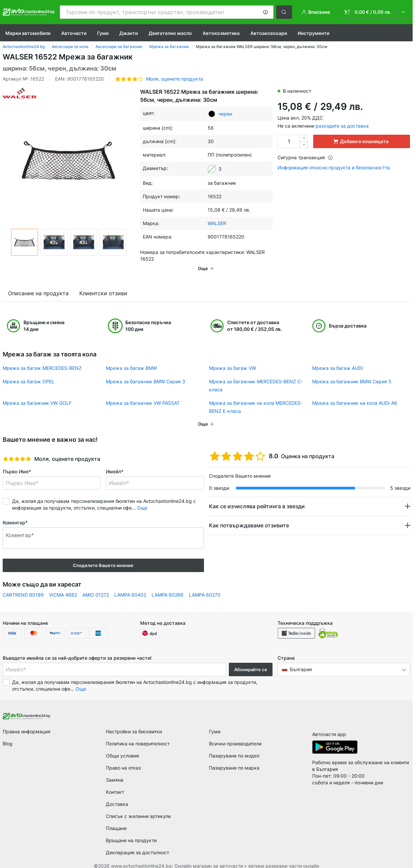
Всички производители (235, 734)
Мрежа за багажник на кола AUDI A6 (355, 394)
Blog (8, 734)
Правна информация (27, 722)
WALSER (217, 223)
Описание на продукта (38, 284)
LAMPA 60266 (168, 585)
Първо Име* (17, 462)
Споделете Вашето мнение (103, 556)
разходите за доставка (342, 126)
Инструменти (314, 33)
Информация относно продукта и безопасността (334, 168)
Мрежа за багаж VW (233, 359)
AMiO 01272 (96, 585)
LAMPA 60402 (130, 585)
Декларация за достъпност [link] (137, 843)
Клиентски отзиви (103, 284)
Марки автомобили (28, 33)
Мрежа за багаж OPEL (29, 372)
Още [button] (142, 498)
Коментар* (15, 513)
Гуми (103, 33)
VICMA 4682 (63, 585)
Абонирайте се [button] (251, 660)
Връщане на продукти (131, 831)
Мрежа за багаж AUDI (338, 359)
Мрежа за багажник (169, 47)
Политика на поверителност (138, 734)
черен (225, 114)
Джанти (129, 33)
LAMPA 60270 (205, 585)
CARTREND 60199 (23, 585)
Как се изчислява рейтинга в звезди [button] (257, 497)
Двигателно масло (170, 33)
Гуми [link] (215, 722)
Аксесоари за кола (70, 47)
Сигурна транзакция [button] (305, 157)
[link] (375, 12)
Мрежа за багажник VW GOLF (37, 394)
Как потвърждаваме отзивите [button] (249, 516)
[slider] (17, 449)
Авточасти (74, 33)
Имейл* (115, 462)
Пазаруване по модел (234, 746)
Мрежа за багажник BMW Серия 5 (352, 372)
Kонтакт (115, 783)
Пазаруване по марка (234, 758)
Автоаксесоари (269, 33)
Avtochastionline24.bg (24, 47)
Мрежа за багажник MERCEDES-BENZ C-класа (256, 376)
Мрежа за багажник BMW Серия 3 (145, 372)
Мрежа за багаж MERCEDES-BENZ (42, 359)
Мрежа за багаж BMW (131, 359)
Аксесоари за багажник (119, 47)
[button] (265, 12)
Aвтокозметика (221, 33)
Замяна (115, 770)
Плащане (116, 819)
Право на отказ (123, 758)
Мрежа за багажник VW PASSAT (143, 394)
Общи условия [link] (122, 746)
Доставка (117, 795)
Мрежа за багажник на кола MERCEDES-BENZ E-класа (256, 398)
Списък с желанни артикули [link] (138, 807)
